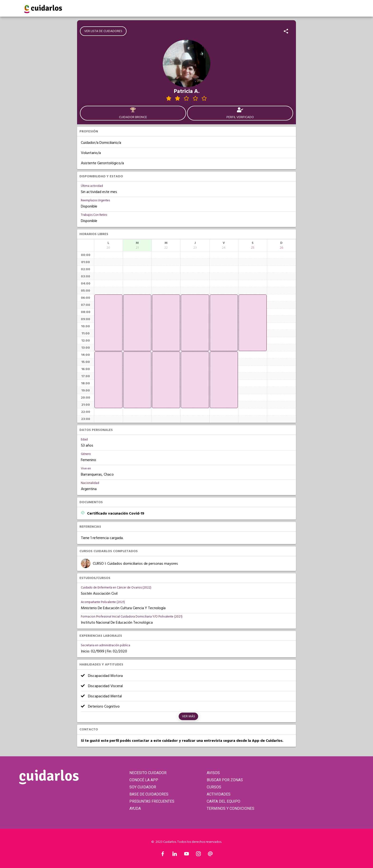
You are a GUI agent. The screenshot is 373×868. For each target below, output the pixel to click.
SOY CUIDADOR (143, 787)
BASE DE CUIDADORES (149, 794)
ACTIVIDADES (219, 794)
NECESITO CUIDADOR (148, 773)
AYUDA (135, 808)
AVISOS (213, 773)
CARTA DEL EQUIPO (223, 801)
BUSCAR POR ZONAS (225, 780)
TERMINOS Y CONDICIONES (231, 808)
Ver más (189, 716)
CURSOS (214, 787)
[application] (108, 323)
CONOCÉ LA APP (144, 780)
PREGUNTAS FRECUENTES (152, 801)
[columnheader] (108, 245)
